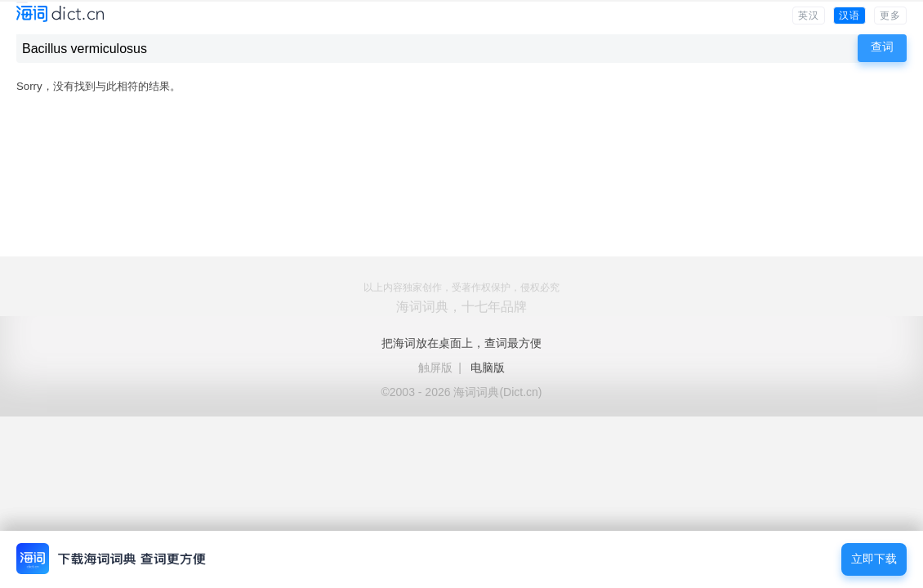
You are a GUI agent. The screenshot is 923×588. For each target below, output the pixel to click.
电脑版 (488, 367)
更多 (890, 16)
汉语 (849, 16)
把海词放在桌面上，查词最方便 (461, 343)
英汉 (809, 16)
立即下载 (874, 559)
